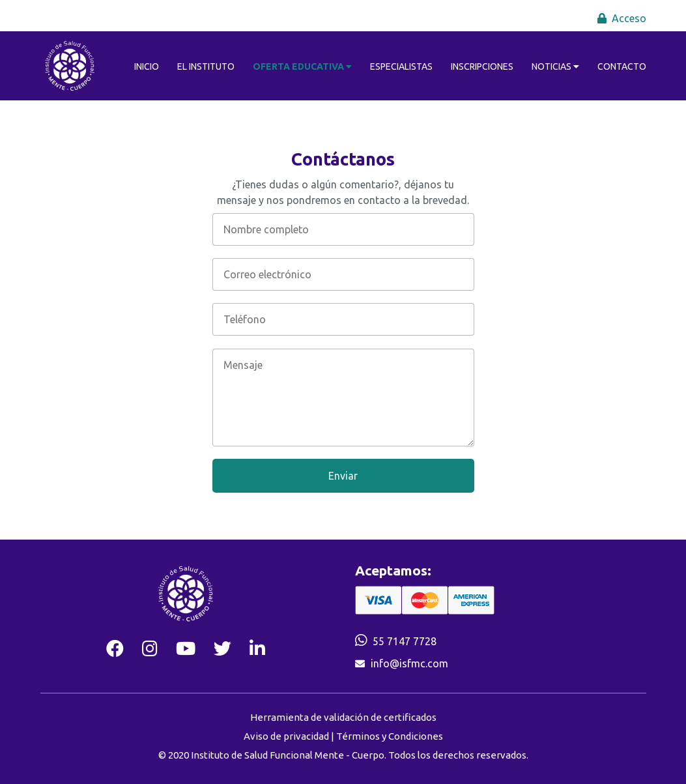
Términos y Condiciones (390, 736)
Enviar (343, 476)
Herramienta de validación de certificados (343, 717)
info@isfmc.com (409, 663)
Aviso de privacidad (286, 736)
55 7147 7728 (405, 641)
